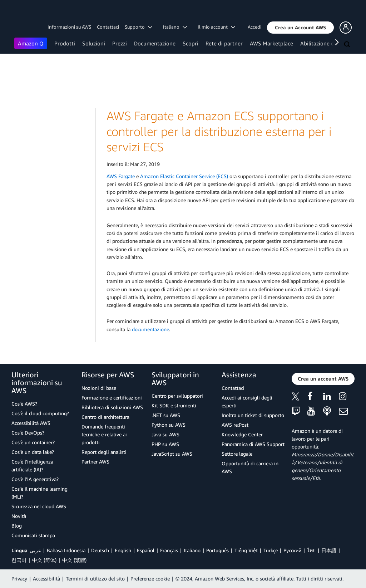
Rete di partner (224, 43)
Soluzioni (94, 43)
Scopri (191, 43)
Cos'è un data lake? (33, 452)
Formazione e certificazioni (112, 398)
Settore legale (237, 454)
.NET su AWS (166, 415)
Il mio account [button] (216, 27)
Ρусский (292, 550)
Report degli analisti (104, 452)
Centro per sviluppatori (177, 396)
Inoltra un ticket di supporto (253, 415)
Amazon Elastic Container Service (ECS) (184, 176)
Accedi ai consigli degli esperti (247, 401)
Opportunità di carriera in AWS (250, 467)
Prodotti (65, 43)
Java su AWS (165, 434)
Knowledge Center (242, 434)
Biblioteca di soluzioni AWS (112, 407)
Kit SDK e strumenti (174, 405)
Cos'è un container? (33, 442)
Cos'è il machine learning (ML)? (39, 493)
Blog (17, 526)
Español (146, 550)
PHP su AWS (165, 444)
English (123, 550)
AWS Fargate (121, 176)
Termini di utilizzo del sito (95, 579)
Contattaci (108, 27)
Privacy (19, 579)
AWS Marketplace (271, 43)
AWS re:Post (235, 425)
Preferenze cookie (150, 579)
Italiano (192, 550)
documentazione (150, 329)
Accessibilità (46, 579)
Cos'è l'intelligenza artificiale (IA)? (32, 465)
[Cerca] (348, 45)
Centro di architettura (105, 417)
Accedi (254, 27)
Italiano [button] (175, 27)
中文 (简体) (44, 560)
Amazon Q (31, 43)
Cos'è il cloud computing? (40, 413)
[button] (300, 28)
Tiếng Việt (246, 550)
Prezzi (120, 43)
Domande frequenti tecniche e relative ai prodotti (104, 434)
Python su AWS (169, 425)
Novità (19, 516)
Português (217, 550)
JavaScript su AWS (172, 454)
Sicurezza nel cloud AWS (39, 506)
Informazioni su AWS (69, 27)
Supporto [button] (139, 27)
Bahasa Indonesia (66, 550)
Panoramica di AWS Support (253, 444)
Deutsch (100, 550)
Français (169, 550)
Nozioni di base (99, 388)
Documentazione (155, 43)
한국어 (19, 560)
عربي (35, 550)
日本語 (329, 550)
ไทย (311, 550)
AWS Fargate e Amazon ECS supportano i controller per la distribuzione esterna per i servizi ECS (219, 131)
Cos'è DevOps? (28, 433)
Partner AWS (95, 462)
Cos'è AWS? (24, 404)
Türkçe (271, 550)
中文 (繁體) (74, 560)
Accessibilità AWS (31, 423)
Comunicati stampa (33, 535)
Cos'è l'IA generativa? (35, 479)
